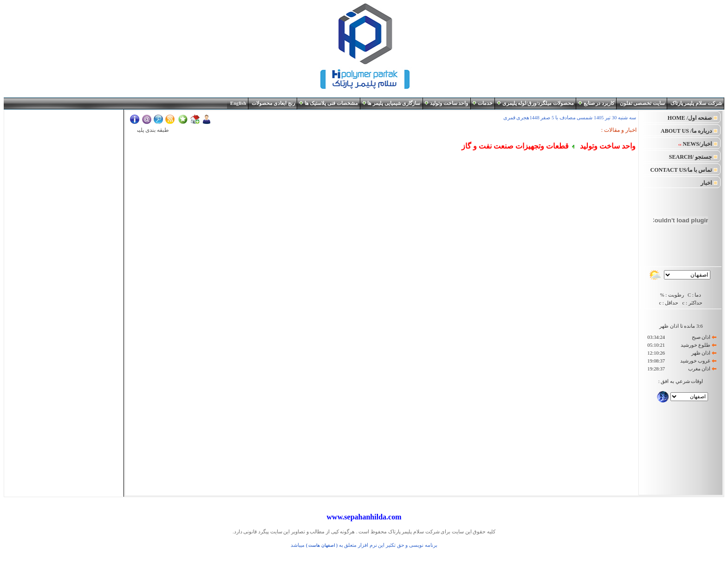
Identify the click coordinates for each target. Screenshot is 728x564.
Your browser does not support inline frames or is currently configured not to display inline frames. (64, 168)
